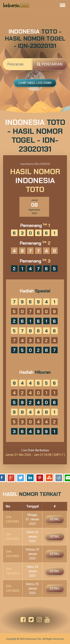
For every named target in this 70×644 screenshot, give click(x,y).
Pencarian (50, 64)
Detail (55, 519)
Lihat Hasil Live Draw (35, 83)
